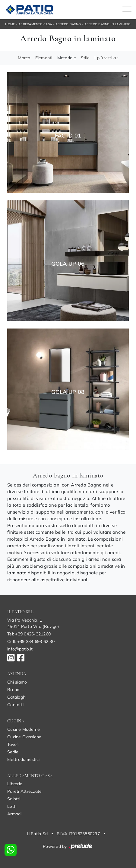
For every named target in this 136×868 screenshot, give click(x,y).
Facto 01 (68, 136)
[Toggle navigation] (127, 10)
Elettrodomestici (23, 759)
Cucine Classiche (24, 737)
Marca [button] (24, 58)
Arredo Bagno (68, 24)
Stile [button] (85, 58)
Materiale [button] (67, 58)
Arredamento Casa (35, 24)
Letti (12, 806)
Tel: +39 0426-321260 (29, 634)
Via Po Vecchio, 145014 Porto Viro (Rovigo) (33, 623)
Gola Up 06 (68, 264)
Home (10, 24)
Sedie (13, 752)
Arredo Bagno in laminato (108, 24)
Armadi (14, 814)
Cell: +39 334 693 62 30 (31, 641)
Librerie (15, 784)
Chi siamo (17, 682)
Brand (13, 690)
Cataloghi (17, 697)
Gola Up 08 (68, 392)
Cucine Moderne (24, 729)
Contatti (15, 705)
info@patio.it (20, 649)
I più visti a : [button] (106, 58)
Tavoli (13, 744)
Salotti (14, 799)
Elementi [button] (44, 58)
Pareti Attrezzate (24, 791)
